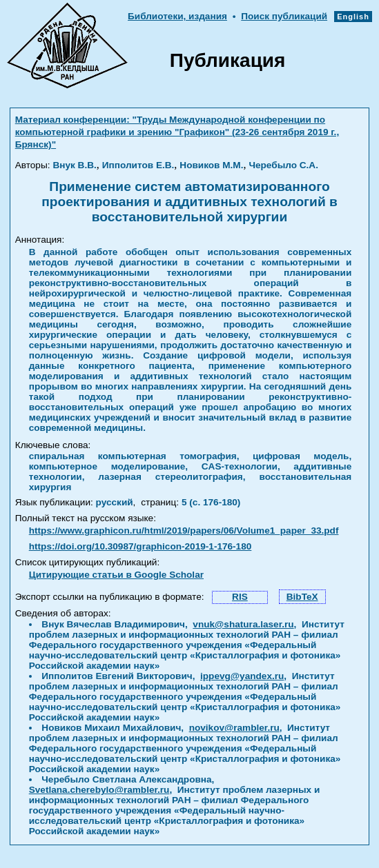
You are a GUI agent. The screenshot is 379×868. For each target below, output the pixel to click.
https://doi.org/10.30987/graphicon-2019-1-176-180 (140, 546)
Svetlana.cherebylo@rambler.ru (99, 790)
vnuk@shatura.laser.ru (243, 624)
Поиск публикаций (284, 16)
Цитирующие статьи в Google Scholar (116, 575)
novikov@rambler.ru (234, 728)
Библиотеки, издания (177, 16)
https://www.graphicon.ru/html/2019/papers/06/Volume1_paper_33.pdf (184, 531)
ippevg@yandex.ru (242, 676)
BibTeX (302, 597)
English (353, 17)
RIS (240, 597)
